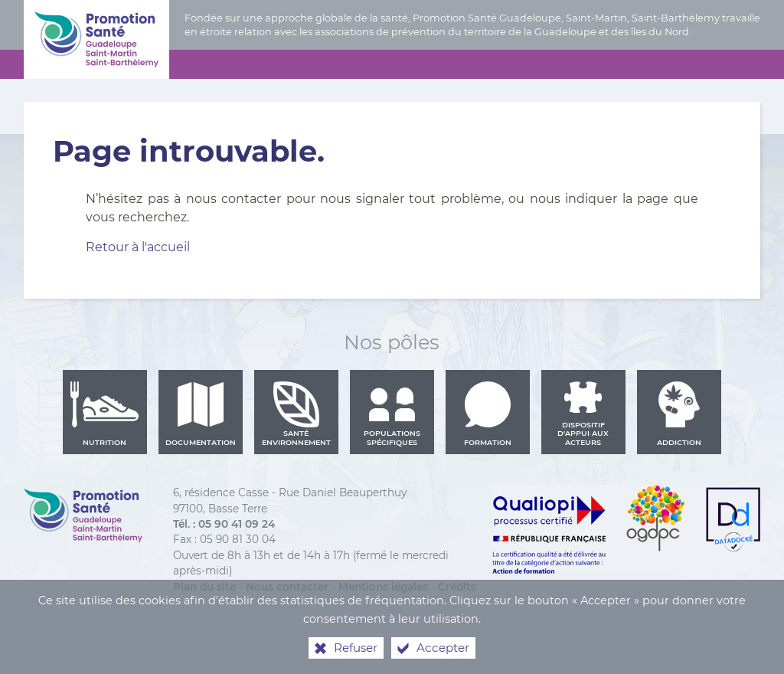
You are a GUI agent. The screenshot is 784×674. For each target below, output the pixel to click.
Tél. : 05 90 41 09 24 (224, 524)
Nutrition (105, 414)
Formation (488, 414)
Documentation (201, 414)
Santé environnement (296, 414)
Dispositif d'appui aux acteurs (583, 414)
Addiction (679, 414)
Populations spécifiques (392, 414)
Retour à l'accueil (138, 247)
